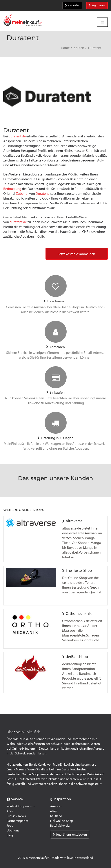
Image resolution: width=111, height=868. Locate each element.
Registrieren (97, 5)
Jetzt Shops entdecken (70, 835)
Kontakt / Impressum (21, 806)
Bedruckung (13, 189)
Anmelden (72, 5)
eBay (53, 811)
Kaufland (56, 816)
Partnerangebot (17, 821)
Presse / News (16, 816)
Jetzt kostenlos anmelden (77, 254)
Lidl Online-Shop (62, 821)
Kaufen (79, 48)
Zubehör (23, 194)
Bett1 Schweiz (60, 826)
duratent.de (17, 136)
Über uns (13, 830)
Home (65, 48)
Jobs (10, 826)
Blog (10, 835)
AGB (10, 811)
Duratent (43, 194)
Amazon (56, 806)
